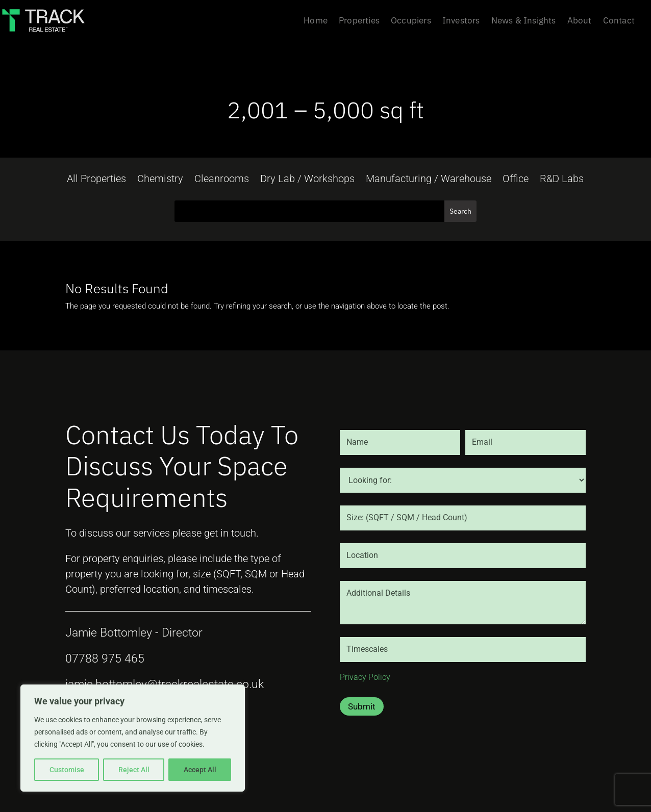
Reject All (134, 770)
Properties (359, 21)
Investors (461, 21)
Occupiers (411, 21)
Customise (67, 770)
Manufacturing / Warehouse (429, 180)
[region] (133, 738)
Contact (619, 21)
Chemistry (160, 180)
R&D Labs (562, 180)
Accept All (200, 770)
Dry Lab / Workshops (307, 180)
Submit (362, 706)
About (580, 21)
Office (516, 180)
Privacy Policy (365, 677)
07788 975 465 (105, 659)
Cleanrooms (222, 180)
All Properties (96, 180)
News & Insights (524, 21)
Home (316, 21)
